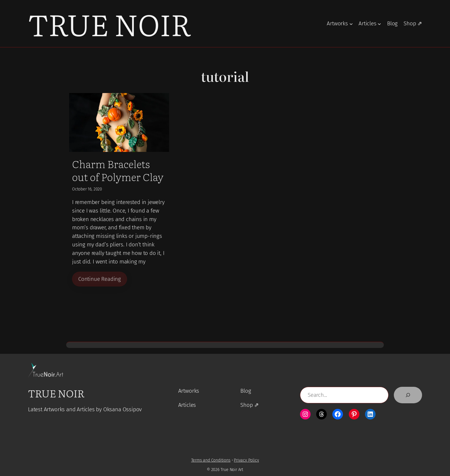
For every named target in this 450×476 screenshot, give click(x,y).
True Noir (109, 23)
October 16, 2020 (87, 189)
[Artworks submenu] (351, 24)
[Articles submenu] (379, 24)
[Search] (408, 395)
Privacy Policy (246, 461)
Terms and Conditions (211, 461)
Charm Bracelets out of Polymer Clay (118, 170)
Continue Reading (100, 279)
